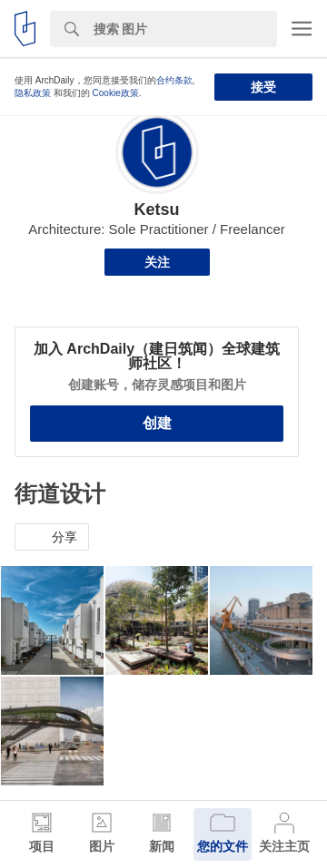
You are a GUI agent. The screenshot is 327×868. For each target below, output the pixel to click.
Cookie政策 (116, 93)
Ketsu (156, 210)
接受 (263, 87)
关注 (157, 262)
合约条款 (174, 80)
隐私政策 (33, 93)
